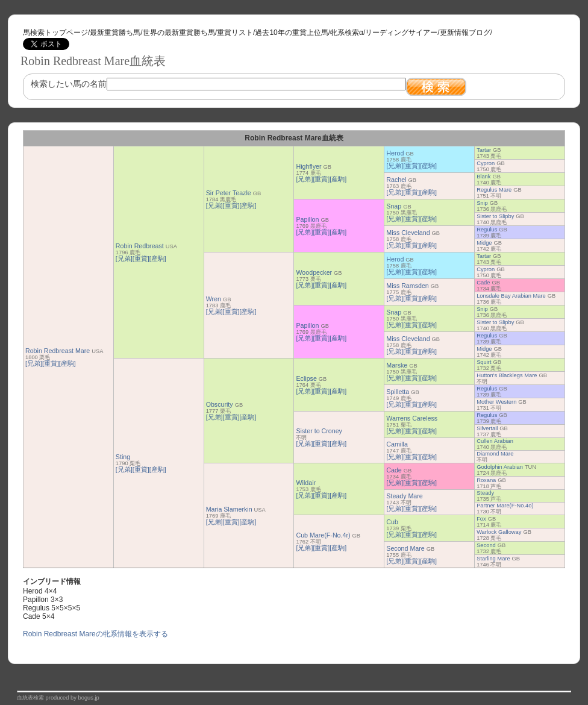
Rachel (396, 180)
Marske (397, 365)
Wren (214, 299)
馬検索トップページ (55, 33)
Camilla (397, 444)
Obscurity (220, 404)
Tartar (484, 150)
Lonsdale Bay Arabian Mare (511, 296)
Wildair (306, 483)
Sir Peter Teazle (229, 193)
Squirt (484, 362)
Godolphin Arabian (500, 467)
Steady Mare (404, 496)
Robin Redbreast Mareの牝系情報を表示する (95, 634)
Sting (123, 457)
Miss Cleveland (408, 233)
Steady (485, 493)
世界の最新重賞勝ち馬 (179, 33)
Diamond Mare (495, 454)
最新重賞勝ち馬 (115, 33)
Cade (483, 283)
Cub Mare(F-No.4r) (323, 535)
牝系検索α (347, 33)
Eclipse (306, 378)
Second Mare (405, 548)
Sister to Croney (319, 431)
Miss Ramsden (407, 286)
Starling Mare (493, 559)
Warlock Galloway (499, 532)
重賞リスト (235, 33)
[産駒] (67, 363)
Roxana (486, 480)
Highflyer (308, 166)
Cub (392, 522)
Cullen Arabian (495, 441)
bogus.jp (89, 698)
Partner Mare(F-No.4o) (505, 506)
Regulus (487, 230)
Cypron (486, 163)
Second (486, 545)
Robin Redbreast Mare (58, 351)
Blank (483, 177)
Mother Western (496, 402)
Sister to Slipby (495, 216)
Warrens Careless (412, 418)
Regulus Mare (494, 190)
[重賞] (51, 363)
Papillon (307, 219)
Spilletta (398, 392)
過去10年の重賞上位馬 (291, 33)
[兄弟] (34, 363)
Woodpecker (314, 272)
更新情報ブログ (465, 33)
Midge (484, 243)
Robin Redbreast (140, 246)
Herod (395, 153)
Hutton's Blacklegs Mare (507, 375)
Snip (482, 203)
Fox (481, 519)
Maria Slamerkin (229, 509)
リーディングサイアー (401, 33)
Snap (394, 206)
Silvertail (487, 428)
